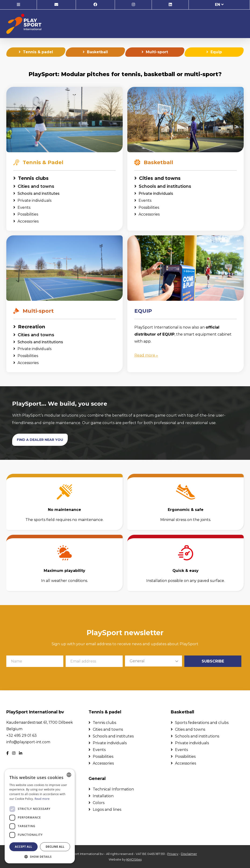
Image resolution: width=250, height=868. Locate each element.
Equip (216, 53)
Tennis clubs (33, 179)
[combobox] (69, 775)
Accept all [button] (24, 847)
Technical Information (113, 789)
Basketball (97, 53)
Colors (99, 803)
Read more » (146, 356)
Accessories (28, 222)
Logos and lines (107, 810)
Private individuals (34, 201)
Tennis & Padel (38, 163)
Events (24, 208)
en (219, 5)
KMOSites (134, 859)
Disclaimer (189, 854)
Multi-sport (157, 53)
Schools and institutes (39, 194)
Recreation (32, 327)
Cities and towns (36, 187)
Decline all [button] (55, 847)
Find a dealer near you (40, 440)
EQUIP (143, 312)
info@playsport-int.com (28, 742)
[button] (40, 856)
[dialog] (40, 816)
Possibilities (28, 215)
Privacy (173, 854)
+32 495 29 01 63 (21, 735)
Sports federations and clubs (202, 723)
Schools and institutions (165, 187)
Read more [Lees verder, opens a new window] (42, 799)
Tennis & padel (38, 53)
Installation (103, 796)
